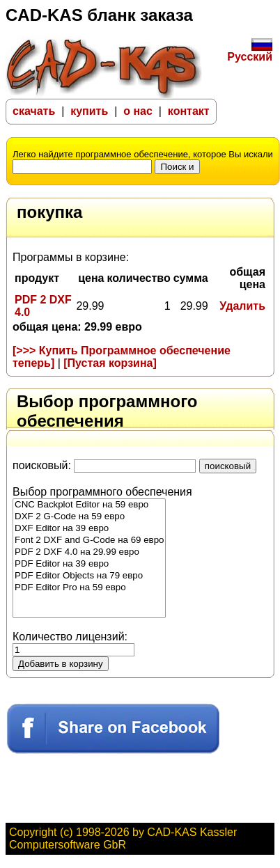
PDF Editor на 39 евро (89, 564)
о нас (139, 111)
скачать (34, 111)
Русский (250, 52)
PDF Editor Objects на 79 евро (89, 576)
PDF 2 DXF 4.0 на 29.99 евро (89, 552)
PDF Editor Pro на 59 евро (89, 588)
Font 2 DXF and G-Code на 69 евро (89, 540)
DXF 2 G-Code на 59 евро (89, 517)
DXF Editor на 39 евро (89, 529)
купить (89, 111)
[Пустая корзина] (110, 363)
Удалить (242, 306)
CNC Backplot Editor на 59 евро (89, 505)
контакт (189, 111)
